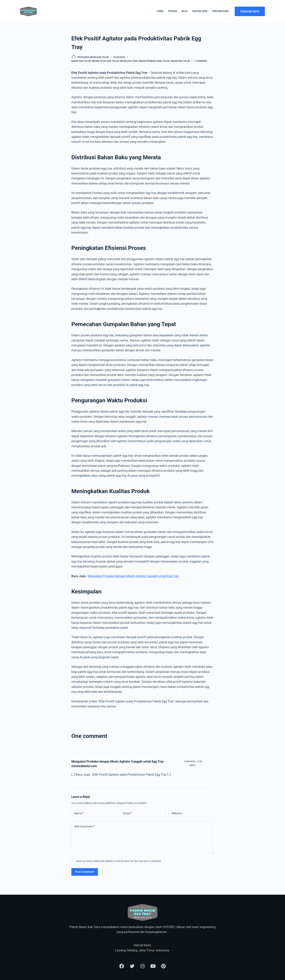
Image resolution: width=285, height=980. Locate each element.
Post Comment (85, 872)
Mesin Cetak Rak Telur (105, 61)
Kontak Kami (200, 11)
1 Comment (201, 61)
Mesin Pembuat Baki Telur (154, 61)
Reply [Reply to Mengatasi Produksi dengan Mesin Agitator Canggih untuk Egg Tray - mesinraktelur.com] (192, 765)
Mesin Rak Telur (180, 61)
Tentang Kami (220, 11)
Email (128, 813)
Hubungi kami (250, 11)
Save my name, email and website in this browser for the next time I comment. (119, 861)
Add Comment (84, 827)
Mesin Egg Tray (129, 61)
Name (79, 813)
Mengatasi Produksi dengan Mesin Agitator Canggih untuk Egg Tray (133, 576)
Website (177, 813)
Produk (173, 11)
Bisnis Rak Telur (81, 61)
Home (160, 11)
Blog (185, 11)
